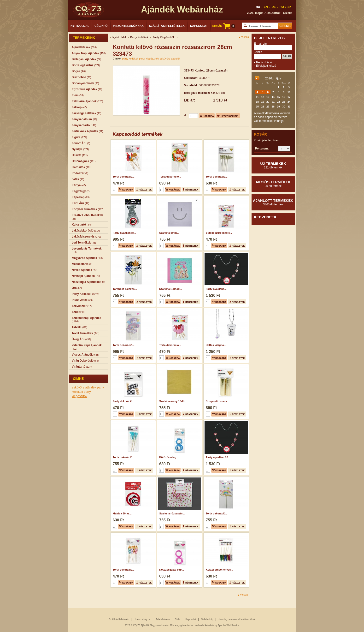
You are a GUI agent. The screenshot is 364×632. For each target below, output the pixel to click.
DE (274, 7)
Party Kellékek (139, 37)
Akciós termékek (273, 184)
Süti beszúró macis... (219, 233)
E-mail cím (261, 44)
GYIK (177, 619)
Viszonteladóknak (128, 26)
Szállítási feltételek (167, 26)
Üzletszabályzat (142, 619)
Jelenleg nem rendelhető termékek (237, 619)
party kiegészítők (149, 59)
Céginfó (101, 26)
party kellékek (130, 59)
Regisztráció (264, 62)
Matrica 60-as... (122, 513)
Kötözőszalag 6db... (172, 570)
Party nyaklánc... (216, 289)
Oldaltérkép (207, 619)
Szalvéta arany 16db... (173, 401)
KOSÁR (224, 26)
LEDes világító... (216, 345)
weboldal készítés (204, 625)
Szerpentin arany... (217, 401)
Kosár (260, 134)
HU (258, 7)
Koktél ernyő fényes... (219, 570)
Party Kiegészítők (164, 37)
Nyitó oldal (119, 37)
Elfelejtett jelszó (266, 66)
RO (282, 7)
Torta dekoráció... (124, 177)
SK (290, 7)
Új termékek (273, 165)
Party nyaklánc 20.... (218, 457)
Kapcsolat (199, 26)
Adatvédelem (163, 619)
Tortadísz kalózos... (125, 289)
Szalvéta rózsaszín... (172, 513)
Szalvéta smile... (169, 233)
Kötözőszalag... (169, 457)
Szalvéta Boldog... (170, 289)
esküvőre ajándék (84, 387)
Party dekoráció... (124, 401)
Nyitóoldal (80, 26)
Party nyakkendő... (124, 233)
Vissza (245, 37)
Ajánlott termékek (273, 202)
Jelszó (258, 52)
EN (266, 7)
